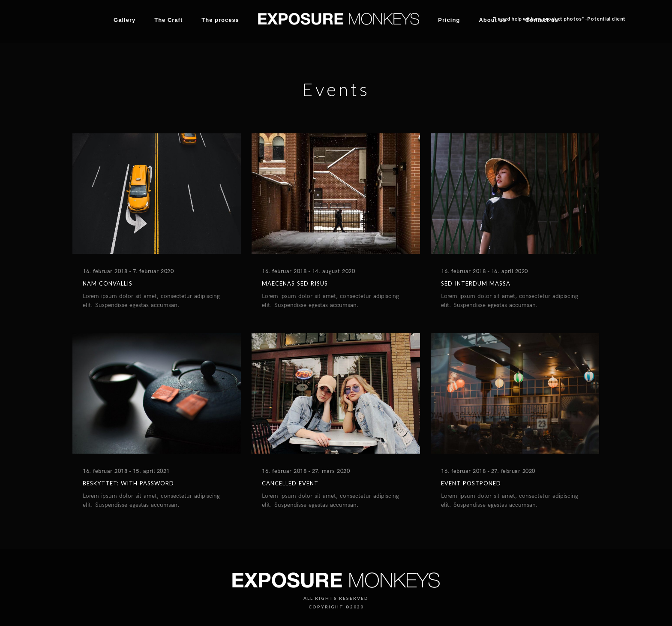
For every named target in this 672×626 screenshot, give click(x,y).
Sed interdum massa (476, 283)
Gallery (124, 20)
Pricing (449, 20)
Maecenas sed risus (295, 283)
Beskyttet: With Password (128, 483)
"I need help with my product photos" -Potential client (559, 19)
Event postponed (471, 483)
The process (220, 20)
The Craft (168, 20)
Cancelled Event (290, 483)
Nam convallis (108, 283)
